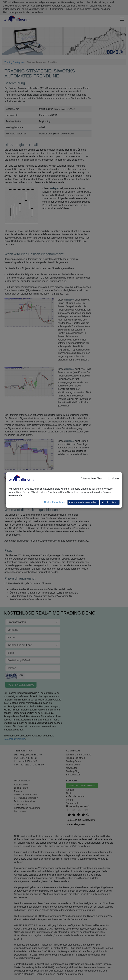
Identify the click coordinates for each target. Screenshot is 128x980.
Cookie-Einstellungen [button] (55, 502)
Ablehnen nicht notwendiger (83, 502)
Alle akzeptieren (110, 502)
